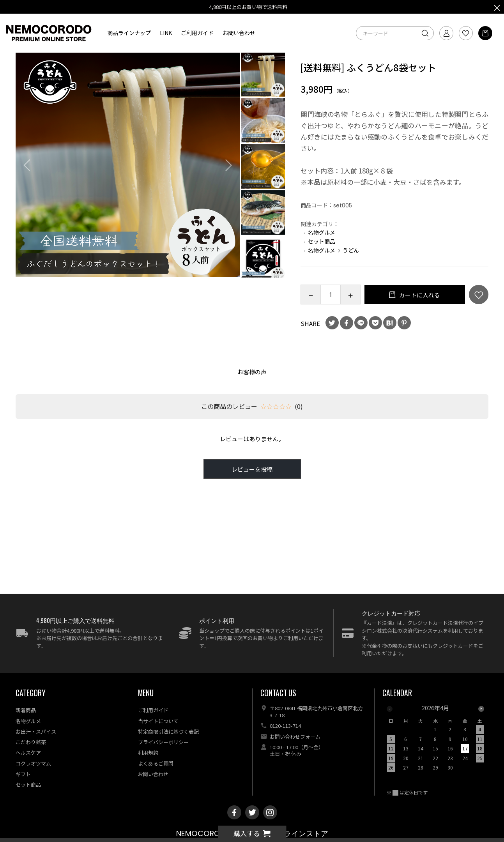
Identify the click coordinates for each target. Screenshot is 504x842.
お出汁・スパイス (36, 731)
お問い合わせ (239, 33)
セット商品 (322, 241)
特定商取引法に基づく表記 (168, 731)
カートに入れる (419, 295)
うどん (351, 250)
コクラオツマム (33, 763)
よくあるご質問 (156, 763)
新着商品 (26, 710)
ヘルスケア (28, 753)
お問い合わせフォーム (295, 737)
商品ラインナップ (129, 33)
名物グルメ (322, 232)
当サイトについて (158, 721)
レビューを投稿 (252, 469)
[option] (128, 165)
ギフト (23, 774)
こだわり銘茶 (31, 742)
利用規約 (148, 753)
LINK (166, 33)
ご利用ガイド (197, 33)
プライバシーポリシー (163, 742)
